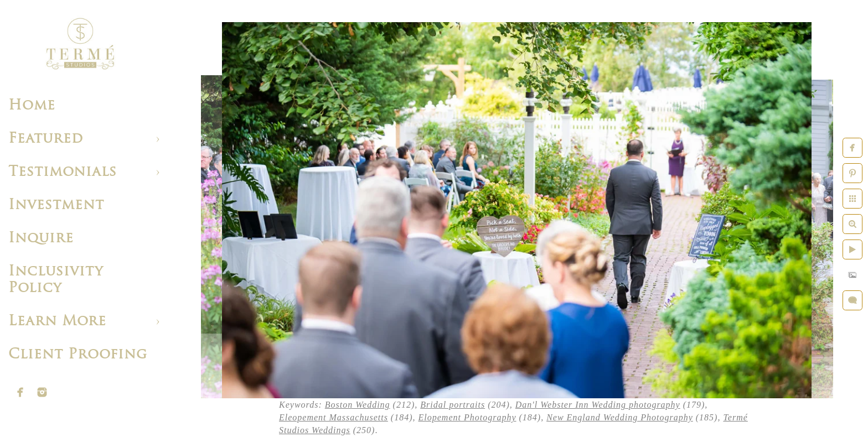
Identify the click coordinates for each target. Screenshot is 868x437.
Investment (56, 206)
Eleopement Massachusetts (334, 417)
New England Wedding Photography (620, 417)
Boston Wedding (358, 405)
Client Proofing (78, 355)
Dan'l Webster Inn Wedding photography (598, 405)
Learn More (57, 322)
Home (32, 106)
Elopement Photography (467, 417)
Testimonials (63, 172)
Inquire (41, 239)
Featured (46, 139)
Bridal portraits (453, 405)
